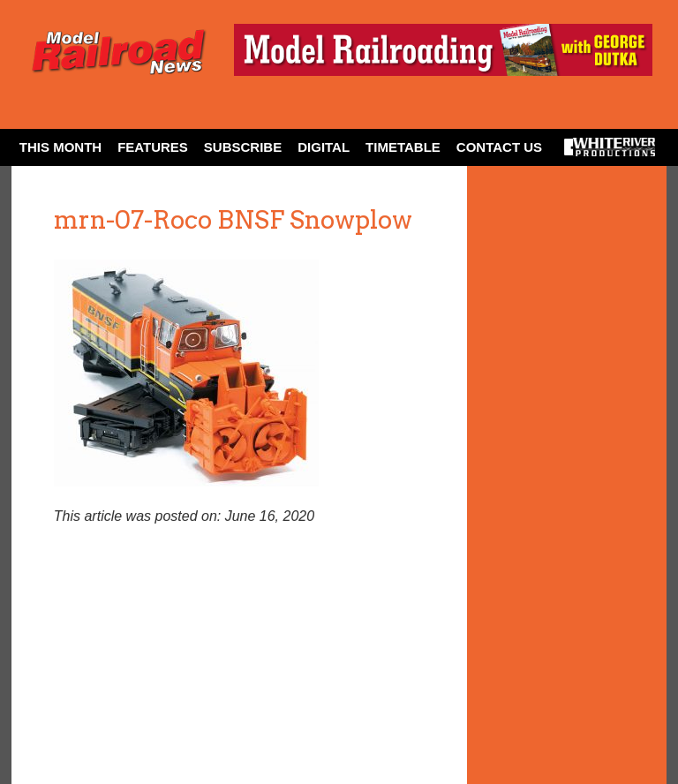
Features (153, 147)
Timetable (403, 147)
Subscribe (243, 147)
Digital (324, 147)
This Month (60, 147)
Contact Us (499, 147)
